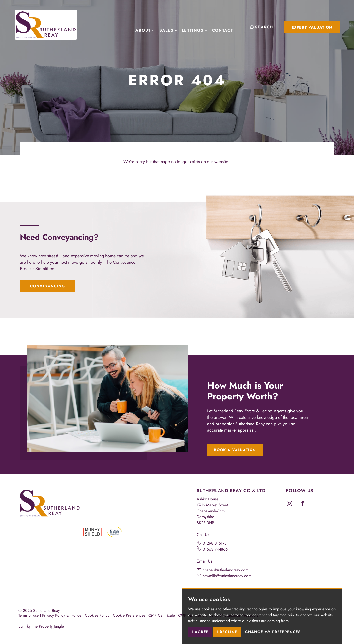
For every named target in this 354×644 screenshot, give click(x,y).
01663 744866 (215, 549)
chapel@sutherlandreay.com (225, 570)
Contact (228, 27)
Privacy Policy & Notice (62, 615)
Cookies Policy (97, 615)
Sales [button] (173, 27)
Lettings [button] (200, 27)
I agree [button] (200, 632)
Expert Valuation (312, 27)
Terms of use (29, 615)
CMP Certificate (162, 615)
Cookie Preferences (129, 615)
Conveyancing (48, 286)
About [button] (150, 27)
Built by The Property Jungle (41, 626)
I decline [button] (227, 632)
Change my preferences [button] (273, 632)
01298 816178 (215, 543)
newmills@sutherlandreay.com (227, 576)
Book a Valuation (235, 450)
